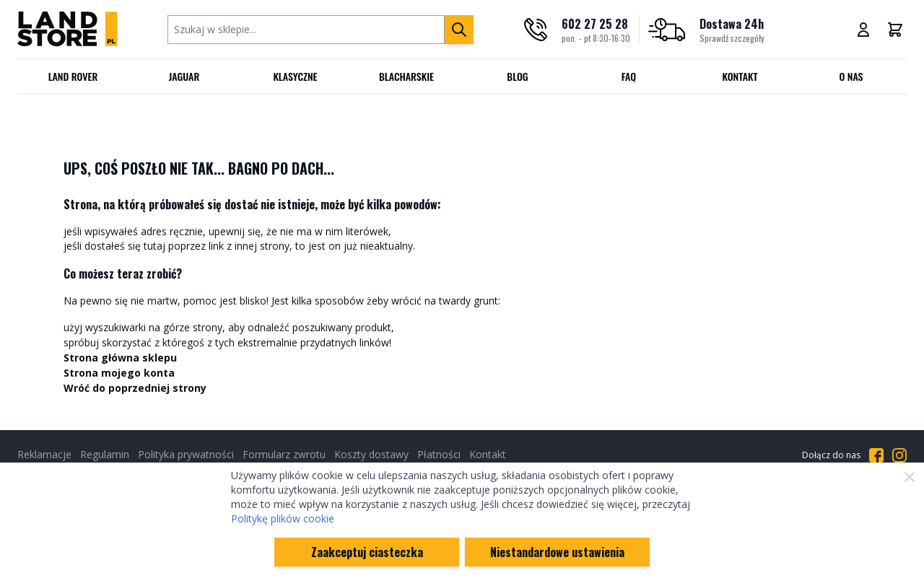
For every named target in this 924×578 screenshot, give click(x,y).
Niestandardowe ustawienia (557, 552)
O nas (851, 76)
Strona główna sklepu (120, 358)
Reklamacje (44, 454)
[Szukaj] (459, 30)
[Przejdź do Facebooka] (876, 455)
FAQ (629, 76)
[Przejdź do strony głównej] (67, 29)
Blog (517, 76)
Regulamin (105, 454)
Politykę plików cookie (283, 518)
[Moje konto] (863, 30)
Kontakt (740, 76)
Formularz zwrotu (284, 454)
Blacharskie (406, 76)
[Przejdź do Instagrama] (899, 455)
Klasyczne (295, 76)
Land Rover (73, 76)
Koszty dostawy (371, 454)
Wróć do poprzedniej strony (135, 388)
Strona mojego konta (119, 373)
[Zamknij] (910, 477)
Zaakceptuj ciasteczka (367, 552)
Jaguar (184, 76)
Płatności (439, 454)
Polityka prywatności (186, 454)
